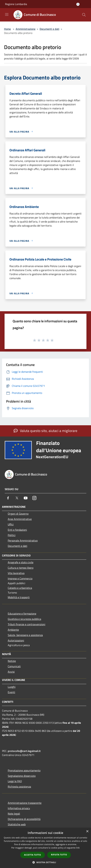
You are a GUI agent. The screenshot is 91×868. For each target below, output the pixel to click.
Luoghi (12, 687)
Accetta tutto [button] (33, 855)
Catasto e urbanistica (20, 588)
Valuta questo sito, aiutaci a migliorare (45, 431)
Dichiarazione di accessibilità (24, 819)
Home (7, 29)
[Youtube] (26, 498)
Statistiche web (17, 824)
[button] (45, 862)
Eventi (11, 692)
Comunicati (14, 666)
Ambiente (13, 630)
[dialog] (45, 848)
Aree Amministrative (20, 519)
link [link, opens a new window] (78, 848)
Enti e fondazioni (17, 530)
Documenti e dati (49, 29)
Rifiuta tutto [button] (59, 855)
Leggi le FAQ (15, 781)
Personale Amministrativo (23, 540)
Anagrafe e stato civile (21, 562)
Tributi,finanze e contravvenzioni (27, 624)
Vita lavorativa (16, 573)
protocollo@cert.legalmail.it (24, 751)
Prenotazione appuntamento (24, 770)
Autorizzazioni (16, 640)
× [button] (87, 831)
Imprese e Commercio (20, 578)
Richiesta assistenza (19, 787)
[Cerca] (84, 15)
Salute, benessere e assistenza (25, 635)
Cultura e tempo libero (21, 568)
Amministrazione (26, 29)
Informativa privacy (19, 808)
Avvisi (11, 672)
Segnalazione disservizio (22, 776)
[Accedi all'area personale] (78, 4)
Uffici (11, 524)
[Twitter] (17, 498)
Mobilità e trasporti (19, 597)
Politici (12, 535)
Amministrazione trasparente (25, 803)
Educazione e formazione (22, 614)
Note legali (14, 814)
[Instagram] (34, 498)
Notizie (12, 661)
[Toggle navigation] (7, 14)
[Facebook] (8, 498)
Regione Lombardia (16, 4)
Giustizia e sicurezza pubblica (24, 619)
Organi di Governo (18, 514)
